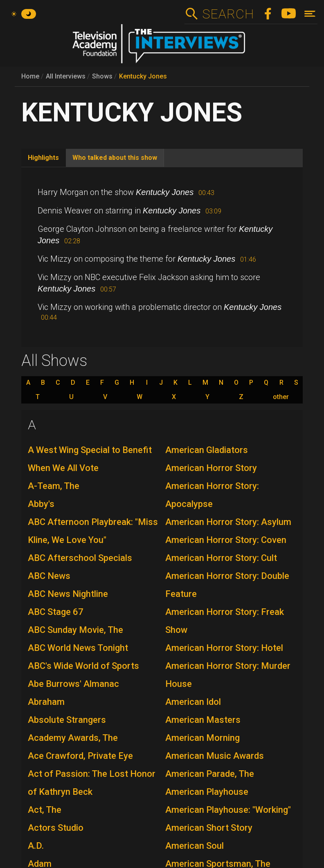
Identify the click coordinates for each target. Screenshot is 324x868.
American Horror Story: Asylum (228, 522)
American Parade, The (210, 774)
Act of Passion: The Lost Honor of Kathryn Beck (92, 783)
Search (228, 14)
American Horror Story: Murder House (228, 675)
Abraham (46, 702)
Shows (102, 76)
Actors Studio (56, 828)
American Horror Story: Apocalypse (212, 495)
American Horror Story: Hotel (224, 648)
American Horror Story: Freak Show (225, 621)
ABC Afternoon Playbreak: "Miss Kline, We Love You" (93, 531)
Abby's (41, 504)
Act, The (45, 810)
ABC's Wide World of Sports (83, 666)
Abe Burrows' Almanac (73, 684)
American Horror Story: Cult (221, 558)
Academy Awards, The (73, 738)
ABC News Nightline (68, 594)
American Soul (195, 846)
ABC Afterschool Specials (80, 558)
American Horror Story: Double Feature (227, 585)
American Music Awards (215, 756)
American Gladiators (207, 450)
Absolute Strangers (67, 720)
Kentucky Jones (143, 76)
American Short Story (209, 828)
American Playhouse (207, 792)
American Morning (202, 738)
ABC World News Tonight (78, 648)
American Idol (193, 702)
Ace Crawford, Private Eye (80, 756)
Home (30, 76)
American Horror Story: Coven (226, 540)
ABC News (49, 576)
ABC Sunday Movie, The (75, 630)
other (281, 397)
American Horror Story (211, 468)
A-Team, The (54, 486)
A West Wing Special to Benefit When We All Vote (90, 459)
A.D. (36, 846)
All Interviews (66, 76)
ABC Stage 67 (56, 612)
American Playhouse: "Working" (228, 810)
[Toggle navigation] (310, 14)
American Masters (203, 720)
